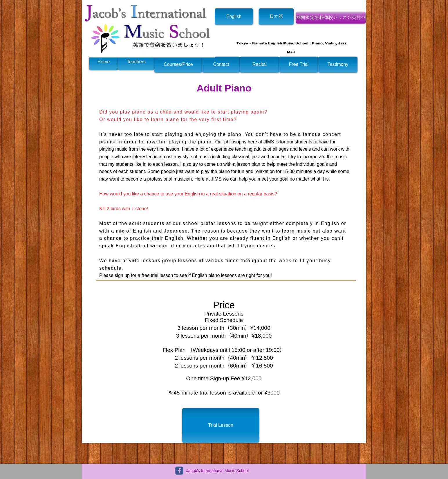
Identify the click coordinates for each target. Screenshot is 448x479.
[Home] (104, 62)
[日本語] (276, 17)
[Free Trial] (299, 65)
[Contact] (221, 65)
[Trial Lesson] (221, 425)
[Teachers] (136, 62)
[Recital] (260, 65)
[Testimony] (338, 65)
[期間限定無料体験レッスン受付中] (331, 18)
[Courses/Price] (178, 65)
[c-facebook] (179, 471)
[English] (234, 17)
